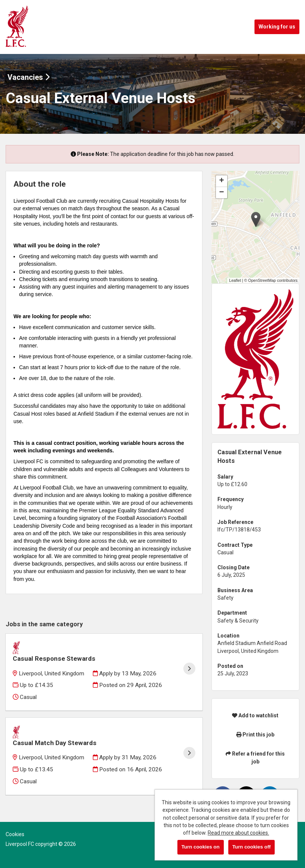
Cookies (15, 834)
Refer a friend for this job (255, 757)
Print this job (255, 735)
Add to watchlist (255, 715)
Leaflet (235, 280)
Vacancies (29, 77)
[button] (256, 219)
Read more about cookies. (238, 833)
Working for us (277, 27)
